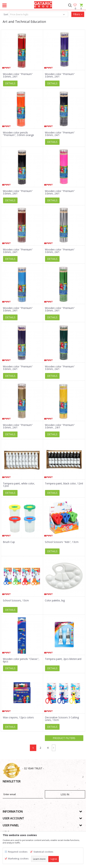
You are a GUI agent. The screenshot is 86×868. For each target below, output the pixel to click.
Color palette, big (55, 600)
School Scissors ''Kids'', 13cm (62, 542)
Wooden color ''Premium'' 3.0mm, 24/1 (18, 75)
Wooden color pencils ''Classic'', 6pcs (21, 660)
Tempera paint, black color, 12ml (64, 484)
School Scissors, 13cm (16, 600)
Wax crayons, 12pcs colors (18, 717)
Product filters (64, 738)
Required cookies (18, 852)
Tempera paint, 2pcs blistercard (63, 659)
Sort (6, 14)
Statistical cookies (43, 852)
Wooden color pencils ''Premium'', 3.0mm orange (18, 134)
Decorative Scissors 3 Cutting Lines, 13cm (62, 719)
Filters (78, 14)
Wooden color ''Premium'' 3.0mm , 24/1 (60, 426)
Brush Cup (9, 542)
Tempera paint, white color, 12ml (19, 485)
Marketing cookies (18, 859)
